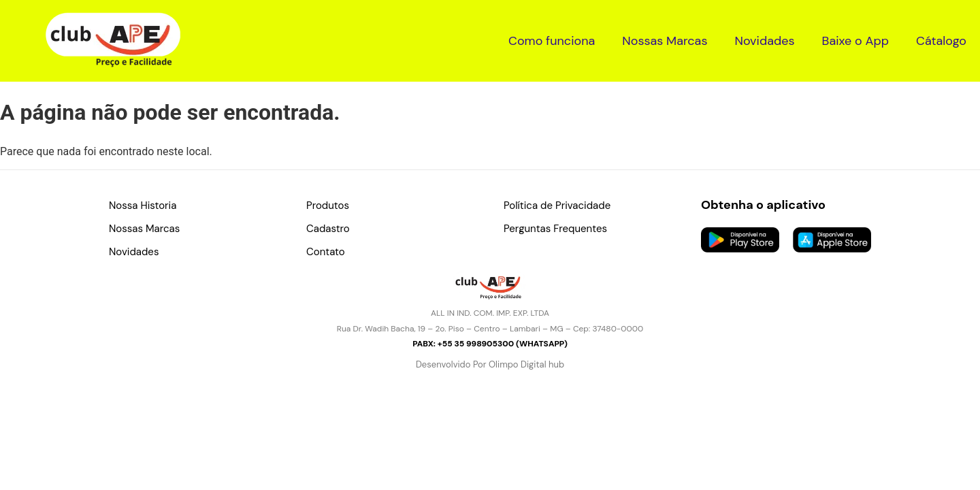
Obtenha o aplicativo (763, 205)
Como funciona (552, 41)
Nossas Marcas (665, 41)
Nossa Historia (143, 206)
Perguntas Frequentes (555, 229)
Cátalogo (941, 41)
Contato (326, 252)
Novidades (764, 41)
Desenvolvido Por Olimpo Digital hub (490, 364)
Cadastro (328, 229)
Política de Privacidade (557, 206)
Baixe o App (855, 41)
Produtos (328, 206)
